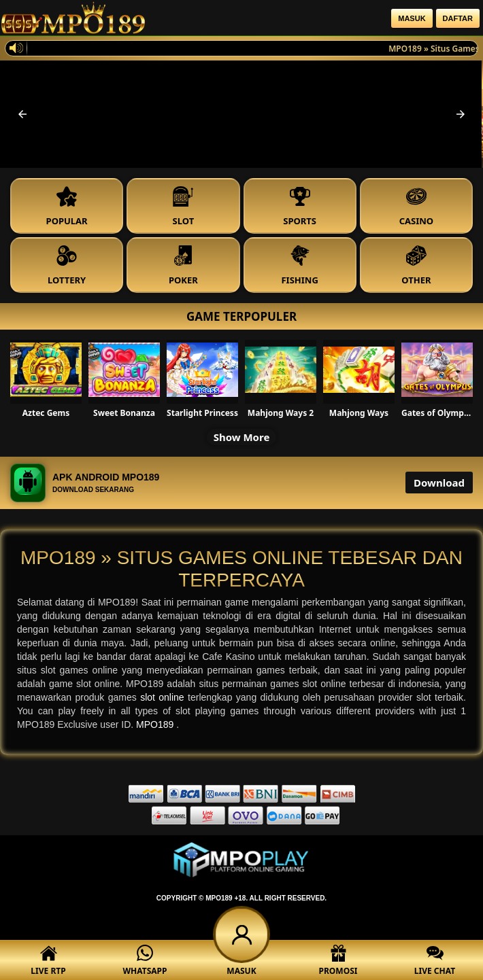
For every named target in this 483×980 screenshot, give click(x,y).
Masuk (412, 18)
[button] (22, 114)
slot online (164, 697)
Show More (242, 437)
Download (439, 483)
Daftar (458, 18)
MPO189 (156, 724)
